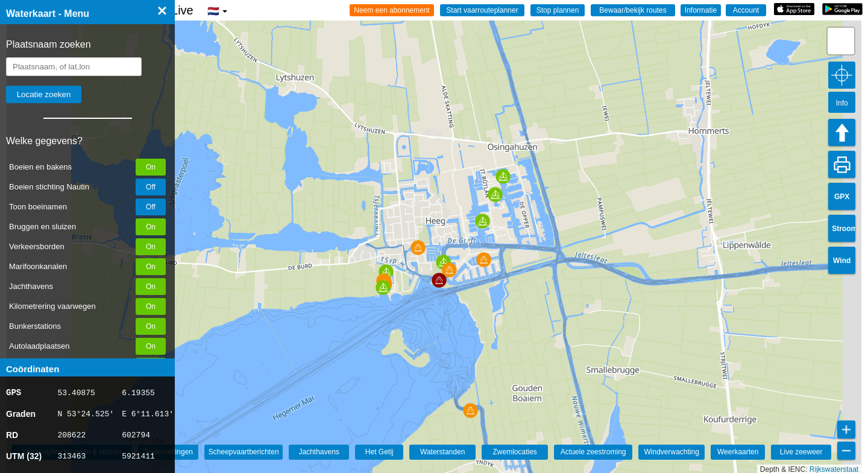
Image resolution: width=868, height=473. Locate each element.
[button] (470, 411)
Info (842, 103)
